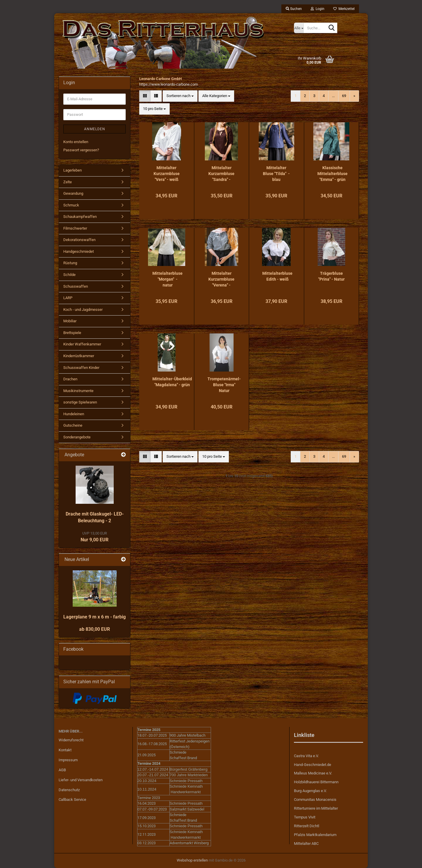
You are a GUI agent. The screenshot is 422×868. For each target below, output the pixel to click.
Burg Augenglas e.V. (310, 791)
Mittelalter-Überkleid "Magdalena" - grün (172, 382)
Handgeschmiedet (79, 251)
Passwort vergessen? (81, 150)
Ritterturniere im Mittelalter (316, 808)
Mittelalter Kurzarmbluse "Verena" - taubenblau (221, 279)
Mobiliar (70, 321)
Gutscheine (73, 425)
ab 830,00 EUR (95, 629)
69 (344, 96)
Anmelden (95, 129)
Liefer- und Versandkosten (81, 780)
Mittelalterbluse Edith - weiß (277, 276)
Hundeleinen (74, 414)
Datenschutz (69, 790)
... (333, 96)
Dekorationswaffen (79, 240)
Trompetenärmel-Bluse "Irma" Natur (224, 385)
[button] (145, 96)
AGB (62, 770)
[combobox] (180, 96)
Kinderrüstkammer (79, 356)
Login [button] (318, 9)
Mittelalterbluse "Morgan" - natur (167, 279)
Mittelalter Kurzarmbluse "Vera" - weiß (167, 174)
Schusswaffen (76, 286)
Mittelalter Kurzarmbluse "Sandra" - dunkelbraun (221, 174)
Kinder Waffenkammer (82, 344)
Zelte (68, 182)
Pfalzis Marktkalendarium (315, 835)
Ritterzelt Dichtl (307, 826)
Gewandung (73, 193)
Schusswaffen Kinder (81, 368)
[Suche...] (299, 28)
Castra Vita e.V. (306, 756)
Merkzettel (344, 9)
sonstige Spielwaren (80, 402)
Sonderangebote (77, 437)
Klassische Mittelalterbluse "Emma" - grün (332, 174)
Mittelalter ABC (306, 844)
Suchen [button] (294, 9)
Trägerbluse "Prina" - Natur (331, 276)
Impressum (68, 760)
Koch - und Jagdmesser (83, 310)
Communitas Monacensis (315, 800)
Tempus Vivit (305, 817)
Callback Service (72, 800)
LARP (68, 298)
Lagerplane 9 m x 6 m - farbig (95, 617)
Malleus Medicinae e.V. (313, 773)
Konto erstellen (76, 142)
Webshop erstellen (192, 860)
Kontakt (65, 750)
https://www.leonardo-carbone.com (169, 84)
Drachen (70, 379)
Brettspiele (72, 333)
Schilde (69, 275)
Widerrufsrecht (71, 740)
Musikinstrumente (78, 391)
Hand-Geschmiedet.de (313, 765)
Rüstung (70, 263)
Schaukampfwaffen (80, 217)
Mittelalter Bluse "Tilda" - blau (276, 174)
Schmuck (71, 205)
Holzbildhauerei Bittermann (316, 782)
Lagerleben (73, 170)
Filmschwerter (75, 228)
